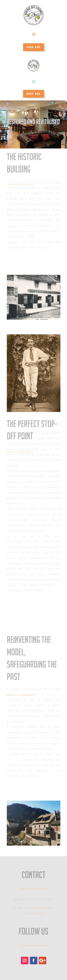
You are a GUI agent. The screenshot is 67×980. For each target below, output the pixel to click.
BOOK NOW (33, 47)
